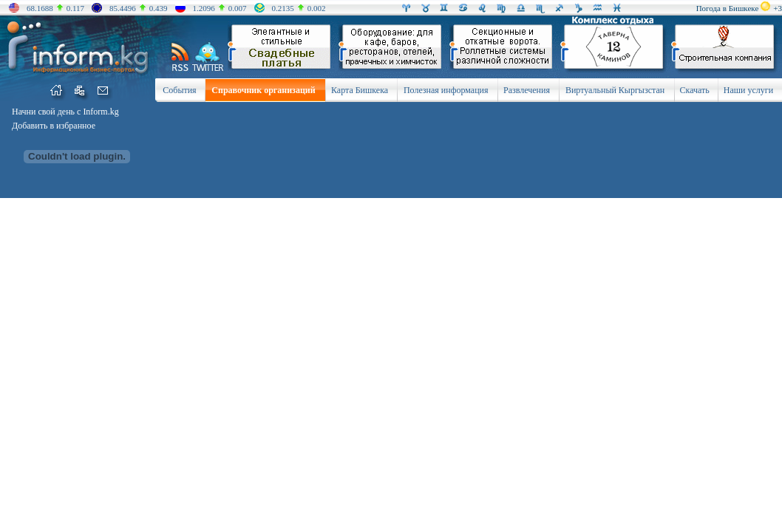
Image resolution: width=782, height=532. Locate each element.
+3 (778, 8)
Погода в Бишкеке (728, 8)
